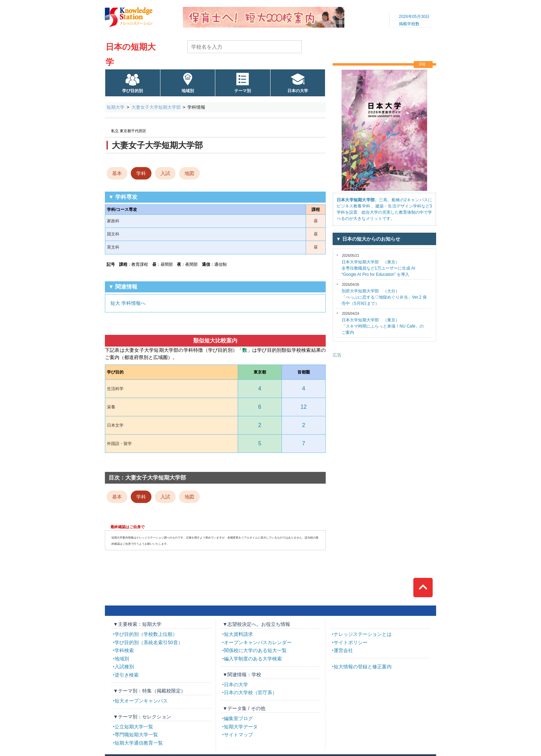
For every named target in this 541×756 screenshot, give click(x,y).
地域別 (188, 91)
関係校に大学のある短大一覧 (255, 650)
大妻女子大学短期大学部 (156, 107)
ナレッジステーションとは (363, 634)
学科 (141, 173)
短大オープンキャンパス (141, 701)
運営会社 (343, 650)
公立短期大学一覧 (134, 727)
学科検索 (124, 650)
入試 (165, 173)
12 (304, 407)
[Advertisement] (384, 401)
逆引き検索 (127, 675)
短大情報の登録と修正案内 (363, 667)
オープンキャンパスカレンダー (258, 642)
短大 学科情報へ (128, 303)
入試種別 (124, 667)
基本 (117, 173)
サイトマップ (238, 735)
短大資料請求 (238, 634)
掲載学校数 (409, 24)
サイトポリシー (351, 642)
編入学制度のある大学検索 (253, 659)
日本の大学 (298, 91)
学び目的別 (132, 91)
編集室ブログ (238, 718)
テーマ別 (243, 91)
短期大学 (116, 107)
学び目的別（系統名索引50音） (149, 642)
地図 (189, 173)
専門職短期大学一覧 (136, 735)
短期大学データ (241, 727)
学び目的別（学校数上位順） (146, 634)
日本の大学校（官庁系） (250, 692)
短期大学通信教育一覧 (139, 743)
